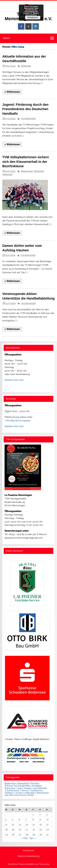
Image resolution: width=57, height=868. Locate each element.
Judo (20, 788)
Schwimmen (13, 791)
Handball (36, 786)
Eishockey (10, 788)
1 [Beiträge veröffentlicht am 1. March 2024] (33, 815)
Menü (6, 38)
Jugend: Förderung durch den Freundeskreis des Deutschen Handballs (25, 109)
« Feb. (25, 838)
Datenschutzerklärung (29, 856)
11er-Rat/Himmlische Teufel (19, 795)
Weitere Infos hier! (14, 380)
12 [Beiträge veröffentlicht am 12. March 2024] (13, 825)
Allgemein (26, 66)
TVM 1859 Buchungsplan (18, 421)
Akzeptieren (33, 18)
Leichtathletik (40, 788)
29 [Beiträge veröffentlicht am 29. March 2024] (34, 835)
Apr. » (33, 838)
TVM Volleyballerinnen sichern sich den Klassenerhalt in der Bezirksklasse (26, 162)
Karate (27, 788)
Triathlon (9, 793)
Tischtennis (36, 791)
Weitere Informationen (32, 14)
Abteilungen (27, 171)
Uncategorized (28, 118)
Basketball (23, 784)
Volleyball (7, 174)
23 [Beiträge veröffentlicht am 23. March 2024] (41, 830)
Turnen (19, 793)
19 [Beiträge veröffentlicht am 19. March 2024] (13, 830)
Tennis (25, 791)
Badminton (10, 784)
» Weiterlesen (12, 92)
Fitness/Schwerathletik (17, 786)
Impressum (28, 851)
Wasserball (42, 793)
